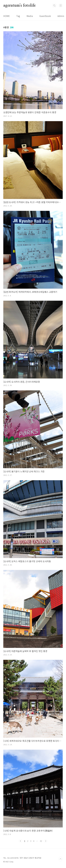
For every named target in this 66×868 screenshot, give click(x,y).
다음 (46, 841)
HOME (6, 16)
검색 (54, 6)
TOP (60, 859)
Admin (61, 16)
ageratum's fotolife (19, 6)
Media (30, 16)
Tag (18, 16)
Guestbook (45, 16)
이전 (21, 841)
